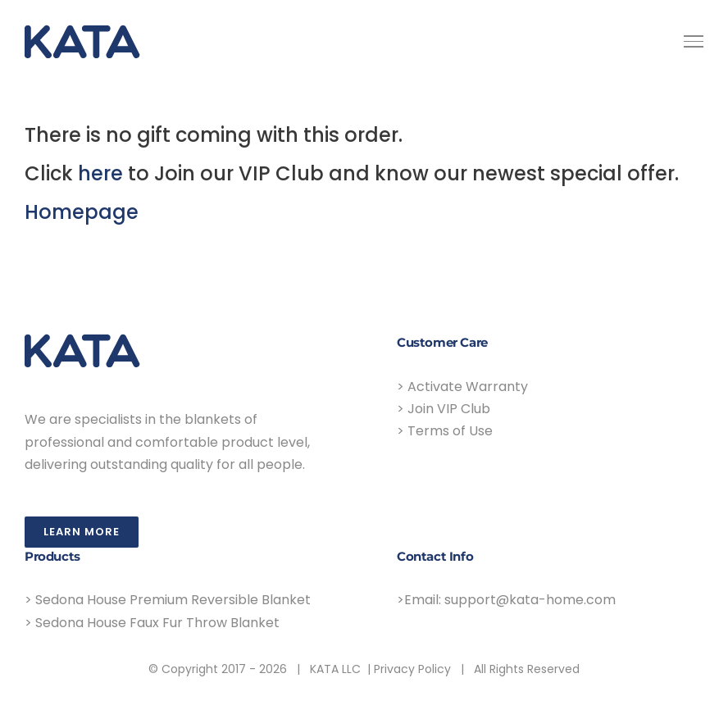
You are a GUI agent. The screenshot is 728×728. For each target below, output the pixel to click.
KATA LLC (335, 669)
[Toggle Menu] (694, 41)
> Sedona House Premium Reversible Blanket (168, 600)
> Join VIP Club (444, 409)
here (100, 173)
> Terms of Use (445, 431)
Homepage (82, 212)
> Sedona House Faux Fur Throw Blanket (152, 623)
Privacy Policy (412, 669)
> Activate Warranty (462, 387)
